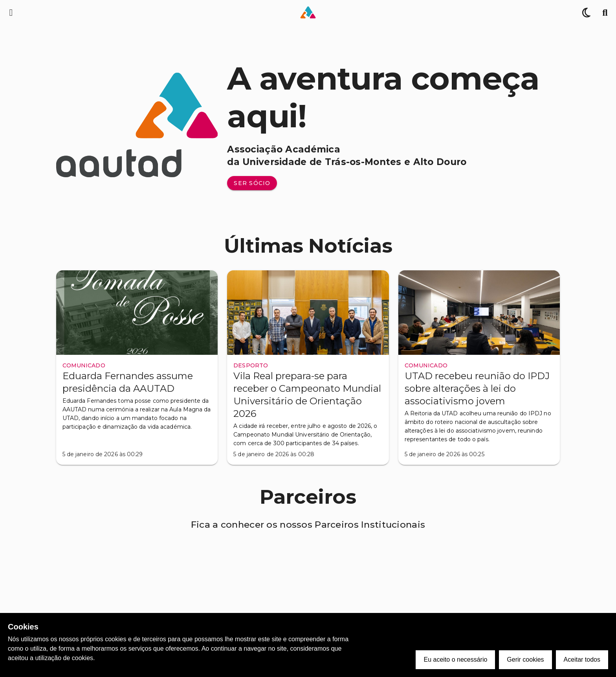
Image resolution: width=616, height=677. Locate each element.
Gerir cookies (525, 660)
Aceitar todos (582, 660)
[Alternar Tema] (586, 13)
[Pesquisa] (605, 13)
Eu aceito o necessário (455, 660)
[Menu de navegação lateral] (11, 13)
